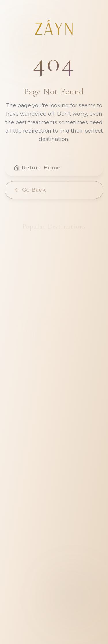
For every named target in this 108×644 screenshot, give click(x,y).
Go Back (30, 191)
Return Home (37, 169)
